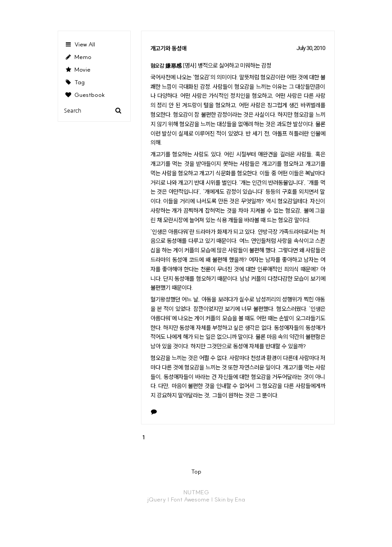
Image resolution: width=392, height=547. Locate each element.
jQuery (157, 499)
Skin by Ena (230, 499)
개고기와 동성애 (169, 48)
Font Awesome (190, 499)
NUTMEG (196, 492)
